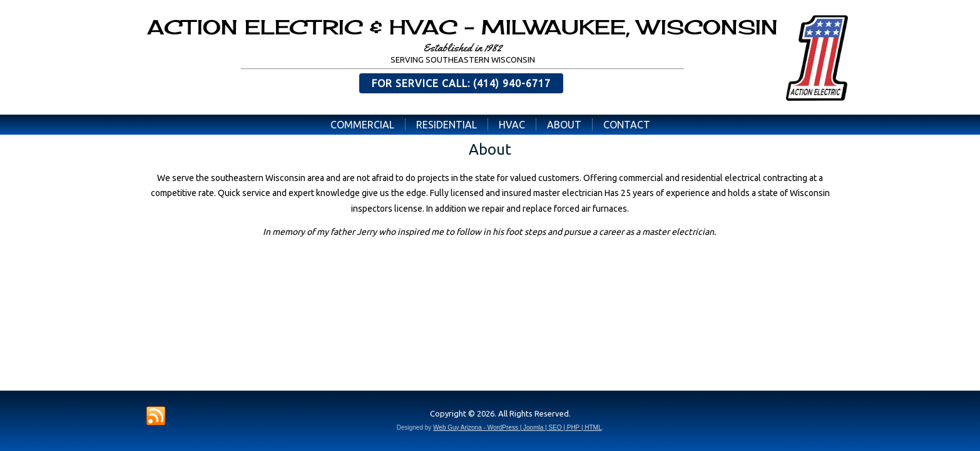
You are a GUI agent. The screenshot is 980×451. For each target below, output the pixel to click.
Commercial (362, 125)
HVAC (512, 125)
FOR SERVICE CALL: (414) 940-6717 (461, 83)
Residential (447, 125)
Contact (627, 125)
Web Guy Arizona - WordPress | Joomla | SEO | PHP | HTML (517, 428)
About (564, 125)
